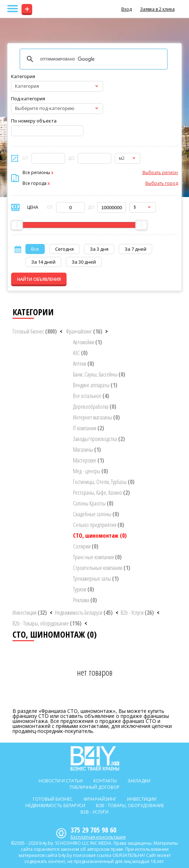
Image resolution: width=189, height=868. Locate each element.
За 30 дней (84, 262)
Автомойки (88, 342)
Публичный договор (95, 787)
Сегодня (64, 249)
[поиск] (93, 59)
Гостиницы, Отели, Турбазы (104, 482)
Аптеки (84, 364)
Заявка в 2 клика (157, 9)
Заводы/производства (99, 439)
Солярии (86, 546)
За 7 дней (135, 249)
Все (35, 249)
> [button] (106, 331)
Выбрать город (162, 183)
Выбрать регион (160, 172)
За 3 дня (99, 249)
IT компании (89, 428)
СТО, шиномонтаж (100, 536)
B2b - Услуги (137, 613)
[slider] (17, 225)
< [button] (61, 331)
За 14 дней (43, 262)
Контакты (105, 781)
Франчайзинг (84, 331)
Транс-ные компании (97, 557)
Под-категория (28, 99)
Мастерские (89, 460)
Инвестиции (30, 613)
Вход (127, 9)
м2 (122, 158)
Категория (23, 76)
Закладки (139, 781)
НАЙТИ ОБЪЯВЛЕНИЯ (39, 279)
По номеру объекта (34, 121)
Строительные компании (102, 568)
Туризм (84, 589)
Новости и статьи (61, 781)
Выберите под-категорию (45, 108)
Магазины (87, 450)
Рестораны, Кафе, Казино (101, 493)
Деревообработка (95, 407)
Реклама (85, 600)
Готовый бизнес (35, 331)
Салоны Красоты (93, 503)
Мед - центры (91, 471)
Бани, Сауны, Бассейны (99, 374)
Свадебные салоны (96, 514)
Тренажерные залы (96, 579)
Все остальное (91, 396)
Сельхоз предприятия (99, 525)
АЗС (80, 353)
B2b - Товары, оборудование (47, 623)
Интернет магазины (96, 417)
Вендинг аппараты (95, 385)
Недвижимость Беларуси (84, 613)
